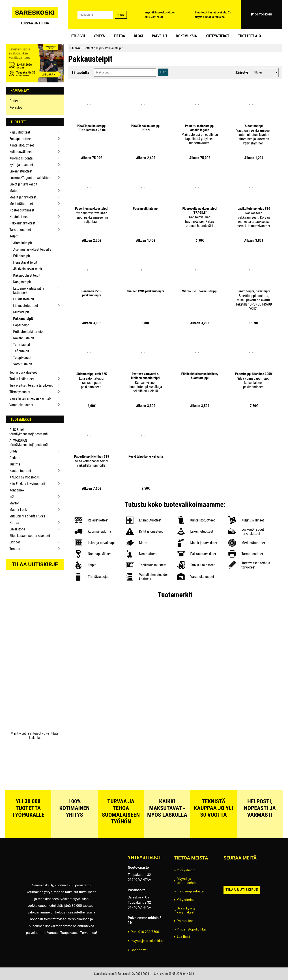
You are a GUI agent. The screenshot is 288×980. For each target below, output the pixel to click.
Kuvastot (16, 107)
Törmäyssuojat (20, 392)
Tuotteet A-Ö (250, 36)
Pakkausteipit (23, 319)
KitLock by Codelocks (25, 477)
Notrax (14, 523)
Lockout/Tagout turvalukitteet (30, 178)
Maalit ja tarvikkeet (23, 197)
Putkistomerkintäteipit (29, 332)
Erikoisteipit (22, 256)
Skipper (15, 542)
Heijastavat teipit (25, 262)
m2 (12, 497)
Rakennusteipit (24, 338)
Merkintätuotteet (21, 204)
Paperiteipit (21, 325)
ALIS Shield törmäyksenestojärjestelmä (29, 432)
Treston (15, 549)
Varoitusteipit (23, 364)
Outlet (14, 101)
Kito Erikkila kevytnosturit (27, 484)
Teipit (14, 236)
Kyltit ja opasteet (21, 165)
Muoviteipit (21, 312)
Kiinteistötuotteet (22, 145)
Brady (13, 451)
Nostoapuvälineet (22, 210)
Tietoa (119, 36)
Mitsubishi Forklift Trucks (27, 516)
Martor (14, 503)
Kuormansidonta (21, 158)
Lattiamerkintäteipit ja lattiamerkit (29, 291)
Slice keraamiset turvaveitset (30, 536)
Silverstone (17, 529)
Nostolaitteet (19, 217)
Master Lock (18, 510)
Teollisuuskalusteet (23, 372)
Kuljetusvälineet (21, 152)
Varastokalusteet (21, 405)
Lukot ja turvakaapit (23, 184)
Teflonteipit (21, 351)
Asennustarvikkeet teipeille (32, 249)
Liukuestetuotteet (26, 306)
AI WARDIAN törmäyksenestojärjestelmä (29, 443)
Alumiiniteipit (23, 243)
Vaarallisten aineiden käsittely (30, 398)
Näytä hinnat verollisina (210, 17)
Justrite (15, 464)
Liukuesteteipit (24, 299)
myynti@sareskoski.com (161, 12)
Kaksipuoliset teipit (27, 275)
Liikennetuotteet (21, 171)
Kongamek (17, 490)
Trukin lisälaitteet (22, 379)
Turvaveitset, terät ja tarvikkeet (31, 385)
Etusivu (78, 36)
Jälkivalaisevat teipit (28, 269)
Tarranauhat (22, 345)
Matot (14, 191)
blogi (139, 36)
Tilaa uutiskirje (35, 564)
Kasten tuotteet (20, 471)
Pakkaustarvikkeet (22, 223)
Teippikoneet (22, 358)
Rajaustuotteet (20, 132)
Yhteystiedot (218, 36)
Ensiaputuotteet (21, 139)
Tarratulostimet (20, 230)
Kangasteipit (22, 282)
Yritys (99, 36)
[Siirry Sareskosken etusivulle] (35, 15)
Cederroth (16, 458)
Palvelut (160, 36)
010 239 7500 (154, 17)
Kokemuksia (187, 36)
